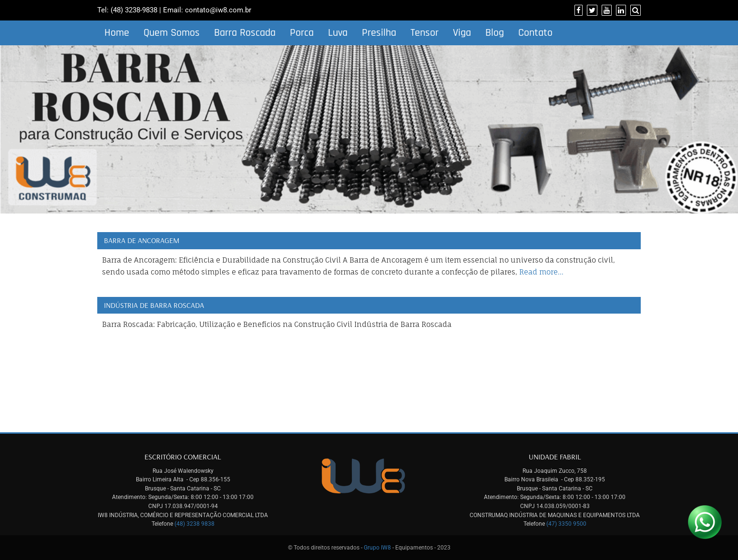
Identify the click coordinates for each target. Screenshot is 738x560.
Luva (338, 33)
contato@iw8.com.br (218, 10)
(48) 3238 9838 (195, 524)
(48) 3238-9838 (134, 10)
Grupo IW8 (377, 548)
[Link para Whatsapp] (705, 522)
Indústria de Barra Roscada (154, 305)
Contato (535, 33)
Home (117, 33)
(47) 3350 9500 (566, 524)
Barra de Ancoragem (142, 240)
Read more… (541, 272)
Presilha (379, 33)
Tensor (425, 33)
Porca (302, 33)
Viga (462, 33)
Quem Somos (172, 33)
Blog (495, 33)
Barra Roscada (245, 33)
